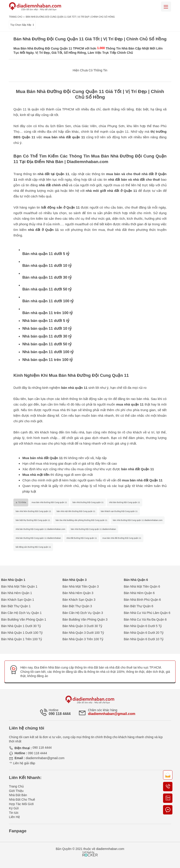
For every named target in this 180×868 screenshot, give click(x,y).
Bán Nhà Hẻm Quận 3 (78, 593)
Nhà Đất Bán (18, 795)
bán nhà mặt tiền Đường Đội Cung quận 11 (76, 511)
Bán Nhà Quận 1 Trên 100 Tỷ (22, 639)
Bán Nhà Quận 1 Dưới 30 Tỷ (21, 626)
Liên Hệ (14, 817)
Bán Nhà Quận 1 (13, 580)
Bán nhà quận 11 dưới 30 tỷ (47, 277)
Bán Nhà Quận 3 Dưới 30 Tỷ (82, 626)
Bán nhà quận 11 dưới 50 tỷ (47, 289)
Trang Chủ (16, 17)
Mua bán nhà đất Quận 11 (42, 458)
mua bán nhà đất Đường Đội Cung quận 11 (122, 538)
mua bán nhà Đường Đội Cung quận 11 (49, 502)
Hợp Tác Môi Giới (21, 804)
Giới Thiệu (16, 791)
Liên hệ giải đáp (22, 763)
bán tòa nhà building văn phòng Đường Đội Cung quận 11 (81, 520)
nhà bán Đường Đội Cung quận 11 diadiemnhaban (38, 538)
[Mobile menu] (166, 7)
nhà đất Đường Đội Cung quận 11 (82, 538)
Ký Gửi (14, 808)
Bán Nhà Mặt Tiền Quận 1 (19, 586)
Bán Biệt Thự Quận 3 (77, 606)
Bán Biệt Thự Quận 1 (16, 606)
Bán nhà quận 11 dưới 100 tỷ (48, 301)
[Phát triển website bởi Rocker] (90, 850)
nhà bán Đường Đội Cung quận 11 (125, 502)
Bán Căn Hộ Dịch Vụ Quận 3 (83, 613)
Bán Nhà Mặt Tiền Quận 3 (81, 586)
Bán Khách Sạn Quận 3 (79, 600)
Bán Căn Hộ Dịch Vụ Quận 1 (21, 613)
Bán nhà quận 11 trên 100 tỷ (48, 313)
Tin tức (14, 813)
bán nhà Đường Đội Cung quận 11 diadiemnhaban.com (138, 520)
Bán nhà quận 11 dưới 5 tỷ (46, 254)
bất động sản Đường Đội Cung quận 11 (33, 547)
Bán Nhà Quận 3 (74, 580)
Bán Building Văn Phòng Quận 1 (24, 619)
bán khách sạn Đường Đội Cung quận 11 (119, 511)
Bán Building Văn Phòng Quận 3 (85, 619)
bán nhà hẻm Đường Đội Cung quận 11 (33, 511)
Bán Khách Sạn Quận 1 (18, 600)
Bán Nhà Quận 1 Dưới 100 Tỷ (22, 633)
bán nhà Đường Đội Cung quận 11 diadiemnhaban (93, 529)
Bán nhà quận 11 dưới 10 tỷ (47, 266)
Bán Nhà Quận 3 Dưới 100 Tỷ (83, 633)
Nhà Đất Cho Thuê (22, 800)
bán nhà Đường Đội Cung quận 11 (88, 502)
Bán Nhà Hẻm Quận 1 (17, 593)
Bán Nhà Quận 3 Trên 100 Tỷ (83, 639)
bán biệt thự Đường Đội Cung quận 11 (33, 520)
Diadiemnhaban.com (88, 162)
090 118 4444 (60, 714)
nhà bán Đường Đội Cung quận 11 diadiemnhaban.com (40, 529)
